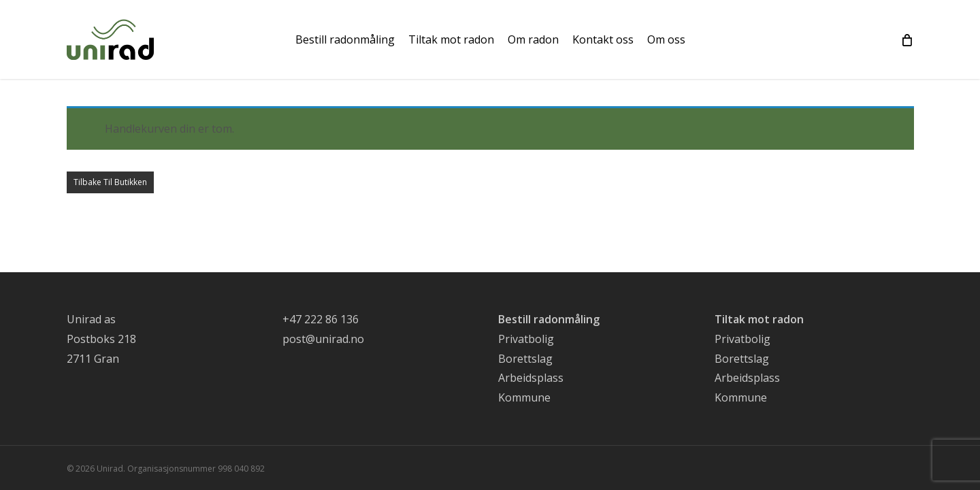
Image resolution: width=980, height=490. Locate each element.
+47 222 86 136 (321, 319)
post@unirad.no (323, 339)
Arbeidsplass (531, 378)
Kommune (524, 397)
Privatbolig (526, 339)
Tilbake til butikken (110, 182)
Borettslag (525, 359)
